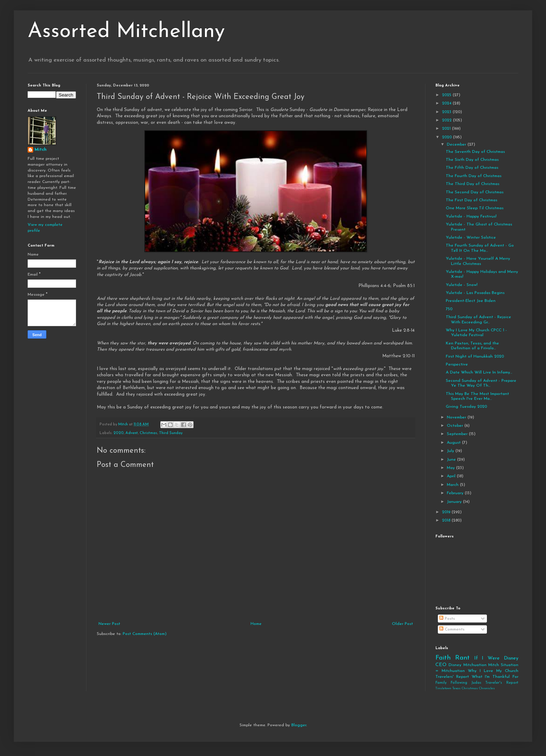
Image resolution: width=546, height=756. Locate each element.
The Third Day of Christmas (473, 184)
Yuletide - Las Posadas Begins (475, 293)
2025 (447, 95)
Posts (447, 619)
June (452, 460)
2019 (447, 512)
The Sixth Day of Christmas (472, 160)
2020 (119, 433)
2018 (447, 520)
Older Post (402, 624)
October (456, 426)
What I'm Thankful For (495, 677)
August (454, 443)
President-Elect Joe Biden (471, 301)
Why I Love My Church (493, 671)
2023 (447, 112)
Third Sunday (171, 433)
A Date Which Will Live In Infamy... (479, 372)
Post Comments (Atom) (145, 634)
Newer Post (109, 624)
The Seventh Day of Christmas (475, 152)
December (457, 145)
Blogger (299, 725)
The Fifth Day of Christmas (472, 168)
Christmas (148, 433)
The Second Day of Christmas (475, 192)
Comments (452, 629)
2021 (447, 129)
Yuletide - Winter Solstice (471, 238)
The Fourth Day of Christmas (474, 176)
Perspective (457, 365)
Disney (455, 665)
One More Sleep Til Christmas (475, 208)
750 (449, 309)
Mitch (41, 150)
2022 (448, 120)
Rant (462, 658)
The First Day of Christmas (472, 200)
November (457, 417)
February (456, 493)
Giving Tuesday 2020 (466, 407)
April (452, 476)
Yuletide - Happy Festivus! (471, 216)
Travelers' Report (452, 677)
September (458, 434)
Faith (443, 658)
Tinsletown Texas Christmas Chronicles (465, 688)
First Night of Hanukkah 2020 (475, 357)
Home (256, 624)
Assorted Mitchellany (126, 32)
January (455, 502)
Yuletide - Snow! (462, 285)
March (453, 485)
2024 (447, 103)
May (451, 468)
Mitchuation (475, 665)
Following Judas (466, 683)
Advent (132, 433)
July (451, 451)
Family (441, 683)
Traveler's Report (502, 683)
